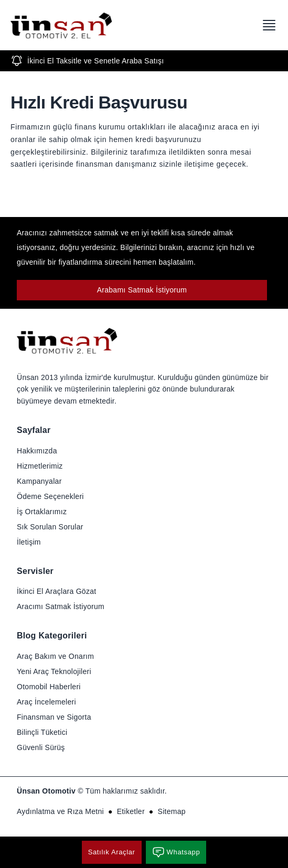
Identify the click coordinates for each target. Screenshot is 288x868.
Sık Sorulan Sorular (50, 527)
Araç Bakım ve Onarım (55, 656)
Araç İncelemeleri (46, 702)
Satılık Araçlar (112, 852)
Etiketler (131, 811)
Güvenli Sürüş (41, 747)
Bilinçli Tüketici (42, 732)
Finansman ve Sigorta (54, 717)
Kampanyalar (39, 481)
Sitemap (172, 811)
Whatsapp (176, 852)
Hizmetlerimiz (40, 466)
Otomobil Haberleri (49, 687)
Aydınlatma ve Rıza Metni (60, 811)
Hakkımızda (37, 451)
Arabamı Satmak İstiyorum (142, 290)
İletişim (29, 542)
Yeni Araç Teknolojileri (54, 671)
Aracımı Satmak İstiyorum (61, 606)
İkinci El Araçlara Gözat (56, 591)
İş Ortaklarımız (42, 512)
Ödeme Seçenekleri (50, 496)
